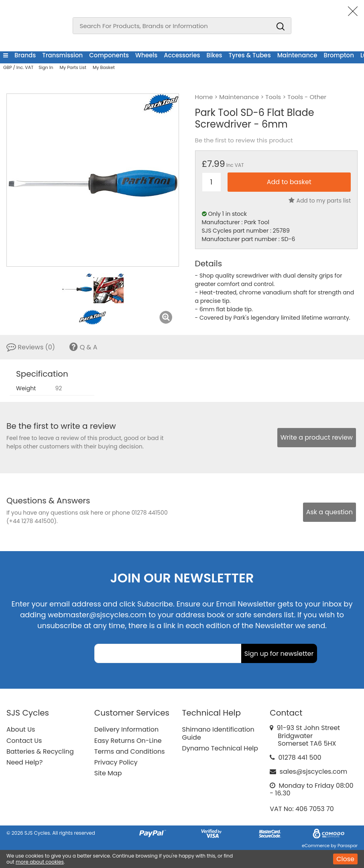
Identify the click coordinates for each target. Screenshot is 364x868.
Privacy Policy (116, 762)
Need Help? (24, 762)
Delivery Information (126, 729)
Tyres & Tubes (250, 55)
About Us (21, 729)
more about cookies (40, 862)
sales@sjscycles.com (314, 772)
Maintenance (297, 55)
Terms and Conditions (130, 751)
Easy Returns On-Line (128, 741)
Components (109, 55)
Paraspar (348, 846)
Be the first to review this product (244, 140)
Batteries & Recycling (40, 751)
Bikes (215, 55)
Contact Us (24, 741)
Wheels (146, 55)
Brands (25, 55)
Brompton (339, 55)
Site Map (108, 773)
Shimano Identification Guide (218, 733)
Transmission (62, 55)
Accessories (182, 55)
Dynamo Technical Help (220, 748)
